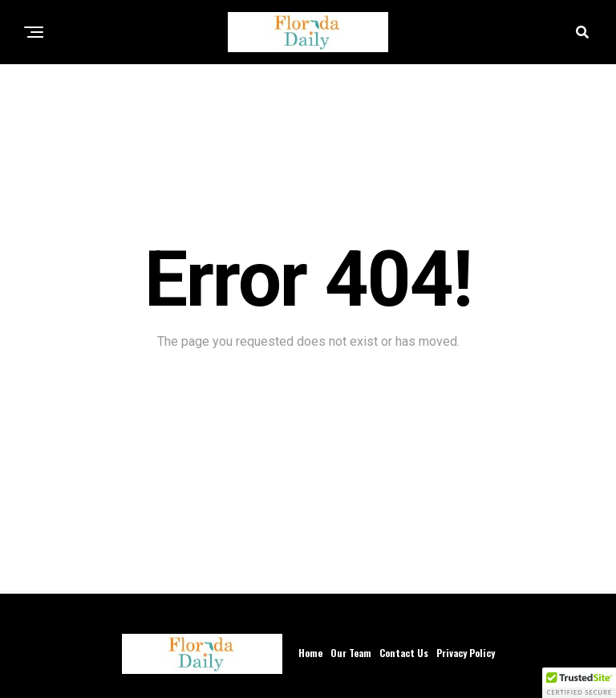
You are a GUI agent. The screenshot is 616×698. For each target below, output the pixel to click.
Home (310, 653)
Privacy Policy (466, 653)
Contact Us (404, 653)
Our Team (351, 653)
